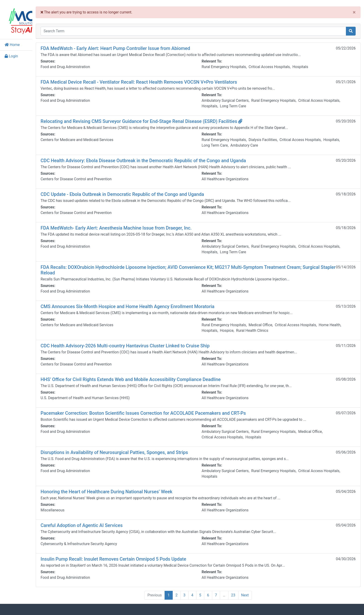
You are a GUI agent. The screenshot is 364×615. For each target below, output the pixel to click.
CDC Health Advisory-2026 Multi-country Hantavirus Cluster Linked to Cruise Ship (151, 343)
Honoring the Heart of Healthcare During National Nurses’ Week (132, 489)
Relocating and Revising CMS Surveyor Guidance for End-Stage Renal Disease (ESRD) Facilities (167, 118)
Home (12, 42)
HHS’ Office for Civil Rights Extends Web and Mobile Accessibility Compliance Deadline (156, 377)
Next (258, 592)
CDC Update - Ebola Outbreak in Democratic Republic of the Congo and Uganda (148, 191)
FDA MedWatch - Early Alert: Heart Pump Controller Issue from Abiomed (141, 46)
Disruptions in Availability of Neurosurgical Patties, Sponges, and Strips (140, 450)
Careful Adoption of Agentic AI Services (107, 523)
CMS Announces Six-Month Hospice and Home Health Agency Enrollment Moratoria (153, 304)
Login (11, 53)
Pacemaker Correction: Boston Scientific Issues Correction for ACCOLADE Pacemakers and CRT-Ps (169, 410)
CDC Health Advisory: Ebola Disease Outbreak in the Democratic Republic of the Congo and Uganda (169, 158)
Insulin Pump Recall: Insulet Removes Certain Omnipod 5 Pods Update (139, 556)
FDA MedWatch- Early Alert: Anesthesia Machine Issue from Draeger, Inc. (142, 225)
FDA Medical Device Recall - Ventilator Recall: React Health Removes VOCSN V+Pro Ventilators (165, 79)
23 (246, 592)
